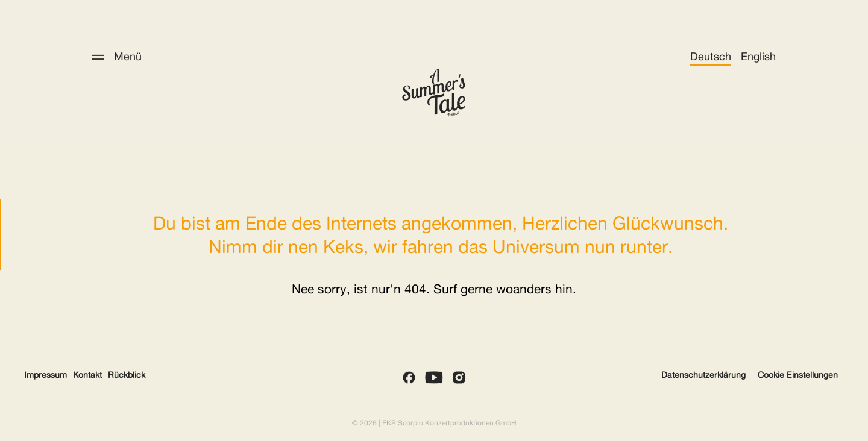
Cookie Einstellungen (798, 375)
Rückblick (127, 375)
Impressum (46, 375)
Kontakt (87, 375)
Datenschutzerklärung (703, 375)
